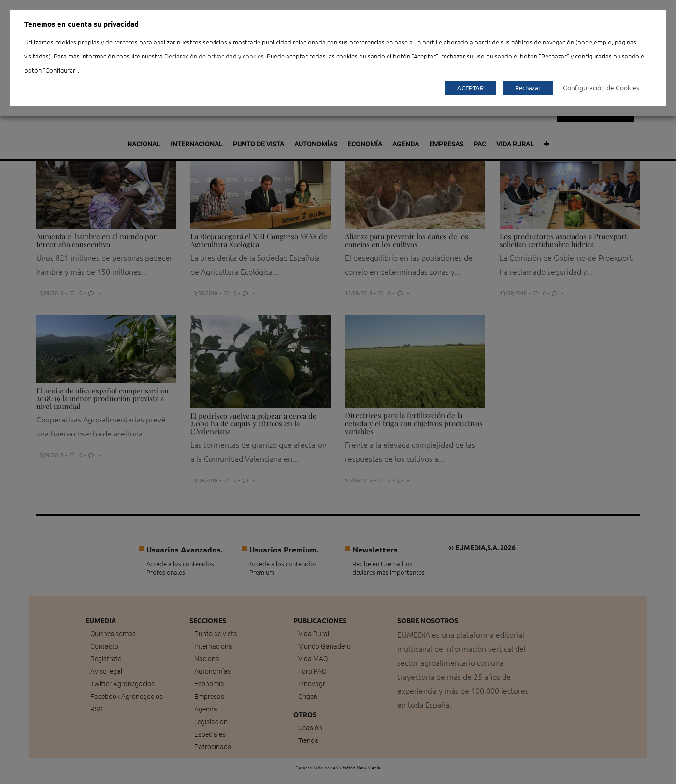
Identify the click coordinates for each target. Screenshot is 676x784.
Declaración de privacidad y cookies (214, 56)
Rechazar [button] (528, 88)
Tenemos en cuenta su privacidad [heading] (81, 24)
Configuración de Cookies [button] (601, 87)
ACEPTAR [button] (470, 88)
